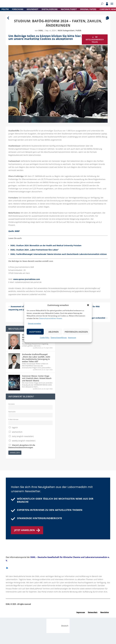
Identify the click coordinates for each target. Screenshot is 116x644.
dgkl (41, 30)
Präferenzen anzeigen (76, 332)
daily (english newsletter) (21, 436)
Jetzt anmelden (24, 530)
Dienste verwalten (34, 323)
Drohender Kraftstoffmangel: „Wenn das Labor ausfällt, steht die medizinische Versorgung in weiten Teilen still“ (36, 358)
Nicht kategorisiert (66, 30)
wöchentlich (16, 432)
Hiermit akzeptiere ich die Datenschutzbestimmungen (22, 446)
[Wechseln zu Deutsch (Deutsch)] (58, 626)
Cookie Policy (45, 338)
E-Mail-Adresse (13, 419)
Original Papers (88, 9)
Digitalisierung (50, 9)
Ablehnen (54, 332)
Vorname (11, 404)
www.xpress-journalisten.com (27, 279)
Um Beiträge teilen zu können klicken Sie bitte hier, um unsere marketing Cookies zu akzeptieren (45, 37)
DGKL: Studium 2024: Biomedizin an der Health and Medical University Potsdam (46, 245)
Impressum (72, 338)
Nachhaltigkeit (69, 9)
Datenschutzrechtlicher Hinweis (51, 318)
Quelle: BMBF (14, 231)
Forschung (18, 9)
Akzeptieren (35, 332)
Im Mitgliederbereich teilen (95, 39)
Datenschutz (93, 612)
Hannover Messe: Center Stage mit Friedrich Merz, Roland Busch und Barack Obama (37, 378)
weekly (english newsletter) (22, 441)
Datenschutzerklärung (59, 338)
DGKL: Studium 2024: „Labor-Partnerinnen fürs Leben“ (35, 250)
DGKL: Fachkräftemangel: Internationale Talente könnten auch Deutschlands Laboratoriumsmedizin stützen (59, 254)
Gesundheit (32, 9)
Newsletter (105, 612)
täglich (13, 428)
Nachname (12, 412)
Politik (5, 9)
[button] (88, 305)
